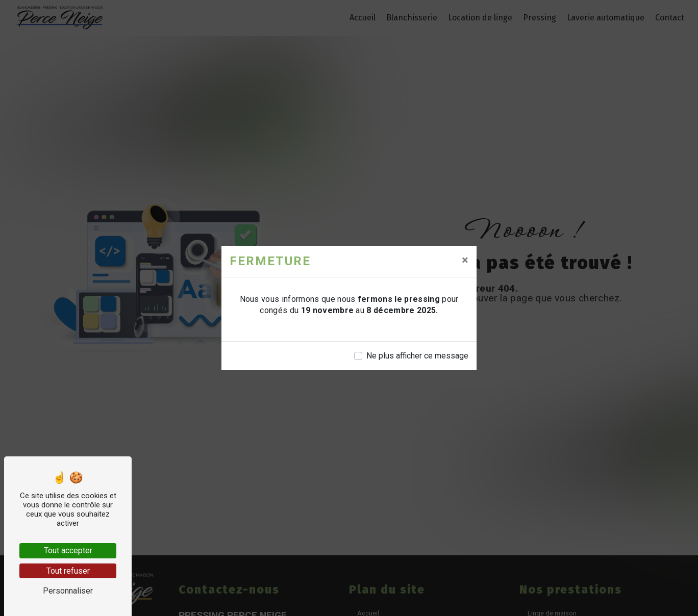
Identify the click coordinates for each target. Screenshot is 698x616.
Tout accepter (68, 550)
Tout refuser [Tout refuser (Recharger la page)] (68, 571)
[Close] (465, 260)
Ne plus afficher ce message (417, 356)
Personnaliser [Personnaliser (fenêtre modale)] (68, 591)
